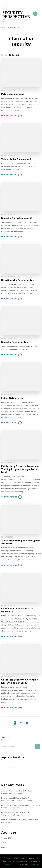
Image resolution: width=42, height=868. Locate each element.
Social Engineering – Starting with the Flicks (21, 542)
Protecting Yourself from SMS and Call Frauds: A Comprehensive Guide (21, 807)
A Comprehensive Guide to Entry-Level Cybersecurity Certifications (17, 792)
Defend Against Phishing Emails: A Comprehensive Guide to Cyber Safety (16, 799)
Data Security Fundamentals (18, 280)
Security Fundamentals (15, 342)
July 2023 (5, 843)
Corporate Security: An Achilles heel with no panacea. (19, 681)
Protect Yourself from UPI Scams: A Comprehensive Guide (15, 814)
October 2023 (7, 838)
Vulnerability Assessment (16, 159)
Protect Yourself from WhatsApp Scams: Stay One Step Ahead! (19, 821)
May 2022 (5, 848)
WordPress (33, 864)
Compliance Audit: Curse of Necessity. (17, 610)
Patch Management (13, 94)
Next (22, 723)
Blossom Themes (11, 864)
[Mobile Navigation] (35, 14)
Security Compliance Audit (17, 218)
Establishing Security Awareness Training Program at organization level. (20, 469)
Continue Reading (9, 116)
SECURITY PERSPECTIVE (16, 15)
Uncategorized (8, 91)
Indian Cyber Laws (12, 398)
